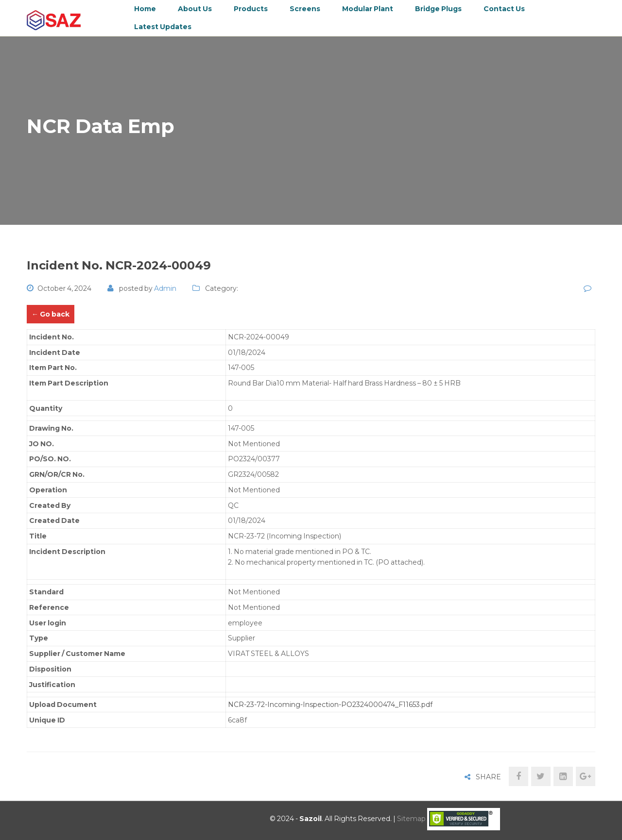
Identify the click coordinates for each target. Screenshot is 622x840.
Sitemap (411, 819)
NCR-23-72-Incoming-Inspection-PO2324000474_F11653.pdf (330, 705)
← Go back (51, 314)
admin (165, 288)
